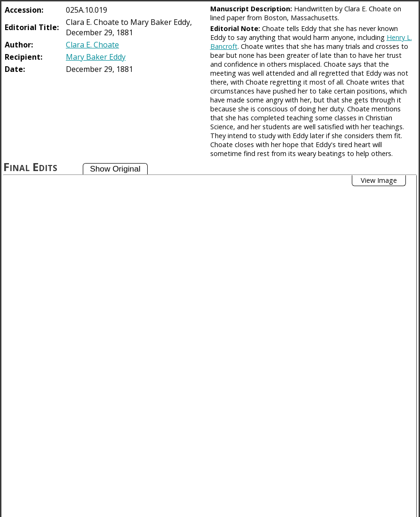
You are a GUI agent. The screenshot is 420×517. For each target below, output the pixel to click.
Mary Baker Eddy (96, 57)
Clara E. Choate (92, 45)
